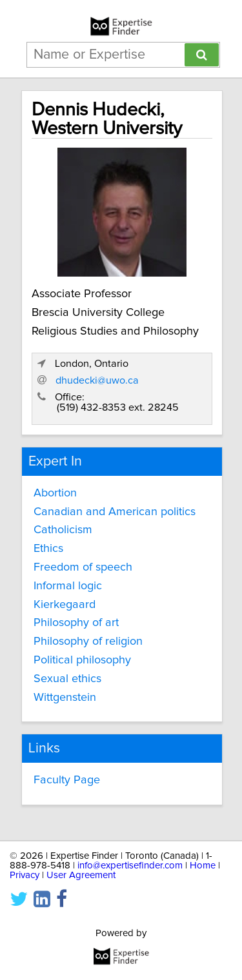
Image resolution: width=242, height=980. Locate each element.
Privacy (25, 875)
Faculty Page (67, 780)
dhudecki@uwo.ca (97, 380)
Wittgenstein (65, 698)
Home (203, 866)
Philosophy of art (76, 623)
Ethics (48, 549)
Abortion (55, 493)
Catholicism (63, 530)
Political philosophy (82, 660)
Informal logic (68, 586)
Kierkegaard (65, 605)
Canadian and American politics (115, 512)
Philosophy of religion (88, 642)
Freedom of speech (83, 567)
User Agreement (81, 875)
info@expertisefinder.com (130, 866)
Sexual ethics (67, 679)
